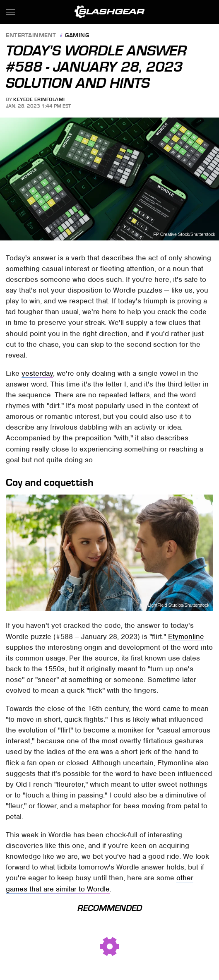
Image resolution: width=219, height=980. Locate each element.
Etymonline (186, 637)
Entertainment (31, 36)
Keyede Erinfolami (39, 99)
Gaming (77, 36)
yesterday (37, 373)
